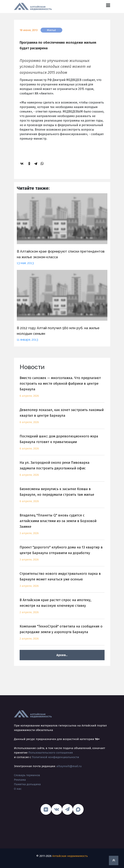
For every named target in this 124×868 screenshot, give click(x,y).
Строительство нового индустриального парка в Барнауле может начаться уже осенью (62, 582)
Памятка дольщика (27, 784)
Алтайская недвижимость (70, 856)
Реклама (20, 780)
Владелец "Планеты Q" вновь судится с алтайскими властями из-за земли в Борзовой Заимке (62, 527)
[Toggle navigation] (108, 5)
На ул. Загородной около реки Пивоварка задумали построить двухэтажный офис (62, 471)
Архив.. (62, 655)
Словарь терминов (27, 775)
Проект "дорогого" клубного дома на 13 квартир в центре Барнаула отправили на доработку (62, 556)
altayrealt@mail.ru (69, 766)
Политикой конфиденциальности (55, 757)
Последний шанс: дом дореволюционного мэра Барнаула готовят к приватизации (62, 445)
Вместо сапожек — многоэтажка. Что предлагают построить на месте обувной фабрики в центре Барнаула (62, 389)
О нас (18, 789)
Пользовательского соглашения (51, 753)
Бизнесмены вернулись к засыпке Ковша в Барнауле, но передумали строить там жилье (62, 497)
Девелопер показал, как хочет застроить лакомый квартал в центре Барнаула (62, 418)
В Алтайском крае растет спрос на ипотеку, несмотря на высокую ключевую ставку (62, 608)
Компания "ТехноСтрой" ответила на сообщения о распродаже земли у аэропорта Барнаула (62, 635)
